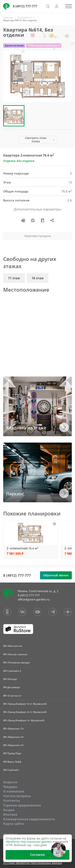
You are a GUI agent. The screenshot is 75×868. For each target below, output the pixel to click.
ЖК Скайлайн (11, 770)
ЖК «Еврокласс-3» (13, 729)
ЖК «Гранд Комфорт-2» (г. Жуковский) (25, 712)
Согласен (37, 855)
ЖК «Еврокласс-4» (13, 737)
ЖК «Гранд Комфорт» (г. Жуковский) (24, 720)
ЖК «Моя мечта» (13, 646)
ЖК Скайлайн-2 (12, 671)
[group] (37, 76)
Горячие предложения (22, 805)
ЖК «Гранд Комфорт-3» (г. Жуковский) (25, 704)
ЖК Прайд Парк (12, 753)
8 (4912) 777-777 (25, 6)
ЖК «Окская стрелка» (15, 654)
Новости (10, 782)
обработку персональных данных (29, 842)
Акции (9, 810)
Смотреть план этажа (36, 140)
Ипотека (10, 814)
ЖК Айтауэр (10, 679)
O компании (14, 791)
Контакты (12, 801)
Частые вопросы (17, 796)
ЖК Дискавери (12, 687)
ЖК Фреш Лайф (12, 762)
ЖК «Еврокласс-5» (13, 745)
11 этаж (14, 278)
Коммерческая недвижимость (29, 819)
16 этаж (38, 278)
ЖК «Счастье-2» (12, 696)
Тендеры (10, 787)
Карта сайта (13, 824)
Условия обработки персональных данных (33, 863)
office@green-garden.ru (34, 599)
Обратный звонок (56, 575)
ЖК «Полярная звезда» (17, 662)
